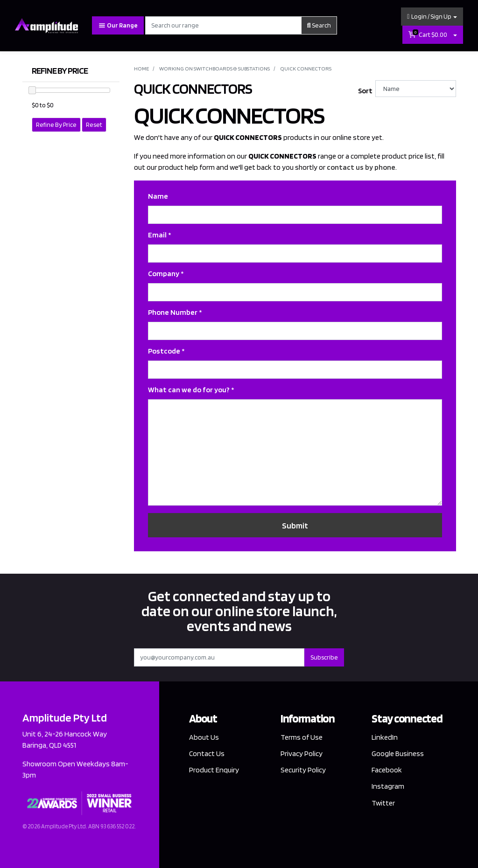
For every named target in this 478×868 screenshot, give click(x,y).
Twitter (383, 803)
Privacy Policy (302, 753)
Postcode (166, 351)
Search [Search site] (319, 25)
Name (158, 196)
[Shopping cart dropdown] (455, 35)
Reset (94, 125)
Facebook (387, 770)
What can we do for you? (191, 390)
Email (159, 235)
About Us (204, 737)
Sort (365, 91)
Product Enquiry (214, 770)
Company (166, 274)
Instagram (388, 786)
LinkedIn (385, 737)
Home (141, 68)
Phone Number (175, 312)
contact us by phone (361, 167)
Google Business (398, 753)
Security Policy (303, 770)
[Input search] (223, 25)
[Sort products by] (416, 89)
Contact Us (207, 753)
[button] (432, 17)
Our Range (118, 25)
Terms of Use (302, 737)
